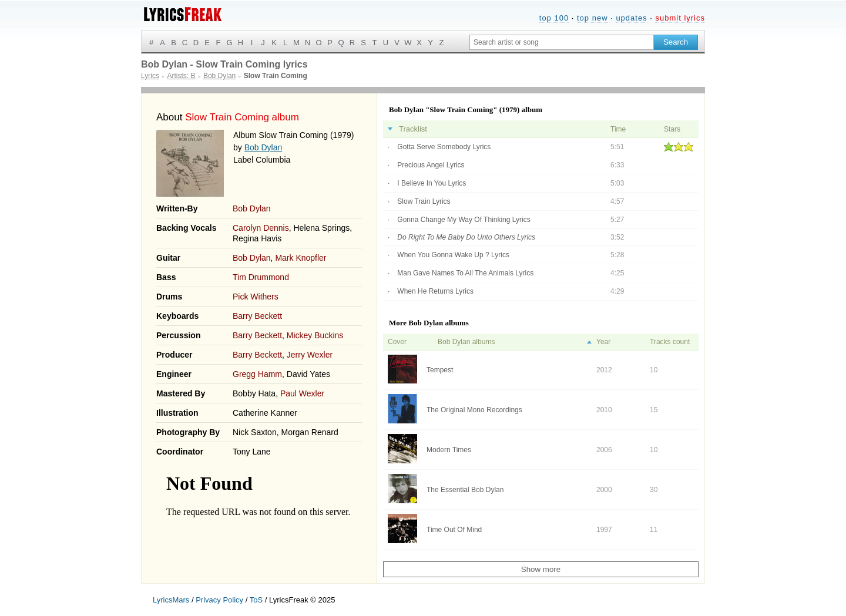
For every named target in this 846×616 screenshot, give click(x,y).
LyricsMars (171, 600)
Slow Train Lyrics (424, 201)
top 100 (554, 18)
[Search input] (562, 42)
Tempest (440, 370)
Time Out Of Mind (454, 530)
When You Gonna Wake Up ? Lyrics (453, 255)
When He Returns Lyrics (435, 291)
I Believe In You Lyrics (432, 183)
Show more (541, 569)
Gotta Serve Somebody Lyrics (444, 147)
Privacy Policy (219, 600)
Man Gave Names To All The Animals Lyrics (465, 273)
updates (631, 18)
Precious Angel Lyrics (431, 165)
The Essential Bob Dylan (465, 490)
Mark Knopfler (301, 258)
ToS (256, 600)
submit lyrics (680, 18)
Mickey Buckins (315, 335)
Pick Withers (256, 297)
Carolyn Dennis (261, 228)
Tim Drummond (261, 277)
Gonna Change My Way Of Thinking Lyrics (464, 220)
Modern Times (449, 450)
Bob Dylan (263, 147)
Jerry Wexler (310, 355)
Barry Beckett (257, 316)
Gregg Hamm (257, 374)
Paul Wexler (302, 393)
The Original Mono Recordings (474, 410)
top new (592, 18)
